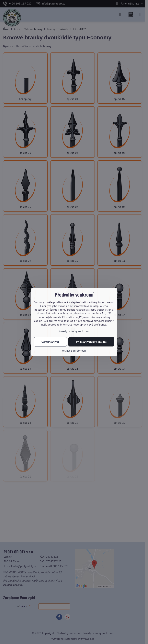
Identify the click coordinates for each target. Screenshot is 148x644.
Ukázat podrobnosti (74, 351)
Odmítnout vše (50, 342)
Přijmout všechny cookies (91, 342)
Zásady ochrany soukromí (74, 331)
